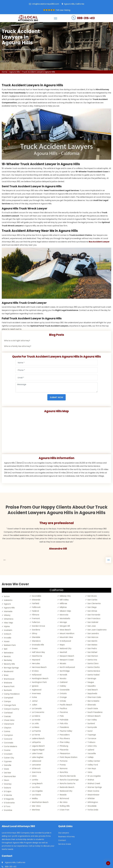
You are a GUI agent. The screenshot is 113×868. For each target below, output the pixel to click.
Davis (6, 769)
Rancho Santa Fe (67, 783)
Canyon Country (12, 709)
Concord (8, 739)
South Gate (93, 708)
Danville (8, 765)
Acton (7, 596)
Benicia (7, 656)
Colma (7, 731)
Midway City (65, 596)
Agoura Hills (15, 72)
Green (35, 648)
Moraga (63, 622)
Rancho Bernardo (68, 776)
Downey (8, 784)
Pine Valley (65, 742)
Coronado (9, 743)
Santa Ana (92, 660)
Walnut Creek (94, 783)
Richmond (64, 798)
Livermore (36, 772)
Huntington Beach (40, 678)
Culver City (9, 758)
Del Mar (8, 773)
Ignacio (35, 686)
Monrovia (64, 615)
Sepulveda (92, 693)
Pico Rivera (65, 738)
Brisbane (8, 683)
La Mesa (36, 727)
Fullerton (36, 622)
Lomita (35, 780)
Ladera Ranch (38, 738)
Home (5, 72)
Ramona (64, 768)
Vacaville (92, 753)
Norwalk (63, 675)
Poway (63, 765)
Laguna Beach (38, 746)
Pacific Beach (66, 705)
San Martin (92, 641)
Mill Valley (64, 600)
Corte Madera (10, 746)
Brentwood (9, 679)
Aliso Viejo (8, 623)
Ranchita (64, 772)
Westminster (93, 795)
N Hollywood (65, 641)
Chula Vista (9, 720)
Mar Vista (36, 806)
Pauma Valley (66, 731)
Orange (63, 697)
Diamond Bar (10, 776)
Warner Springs (95, 787)
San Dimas (92, 611)
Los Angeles (37, 791)
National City (66, 648)
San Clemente (94, 603)
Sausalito (92, 686)
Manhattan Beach (40, 802)
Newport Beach (67, 656)
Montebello (65, 618)
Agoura (7, 604)
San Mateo (92, 645)
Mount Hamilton (67, 633)
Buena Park (9, 686)
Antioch (8, 634)
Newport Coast (67, 660)
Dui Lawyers (64, 833)
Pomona (64, 761)
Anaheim (8, 630)
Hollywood (37, 675)
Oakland (64, 682)
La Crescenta (38, 712)
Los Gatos (36, 795)
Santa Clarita (94, 667)
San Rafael (92, 652)
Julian (34, 705)
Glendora (36, 641)
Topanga (92, 735)
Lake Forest (37, 753)
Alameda (8, 611)
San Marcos (93, 637)
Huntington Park (39, 682)
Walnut (91, 780)
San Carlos (92, 600)
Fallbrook (36, 607)
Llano (34, 776)
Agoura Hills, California (74, 4)
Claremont (9, 724)
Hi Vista (35, 671)
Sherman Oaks (94, 697)
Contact (62, 840)
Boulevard (9, 671)
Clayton (8, 728)
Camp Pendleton (12, 694)
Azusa (7, 641)
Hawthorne (37, 656)
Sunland (91, 723)
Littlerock (36, 768)
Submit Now (56, 397)
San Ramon (93, 656)
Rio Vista (64, 802)
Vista (90, 772)
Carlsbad (8, 713)
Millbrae (63, 603)
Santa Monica (94, 671)
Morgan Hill (65, 626)
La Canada (37, 708)
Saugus (91, 682)
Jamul (35, 701)
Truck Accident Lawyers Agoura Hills (38, 72)
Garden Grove (38, 626)
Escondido (36, 596)
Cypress (8, 761)
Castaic (7, 716)
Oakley (63, 686)
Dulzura (7, 788)
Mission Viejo (65, 611)
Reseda (63, 795)
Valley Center (94, 761)
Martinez (36, 810)
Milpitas (63, 607)
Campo (7, 701)
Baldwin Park (10, 645)
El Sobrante (9, 803)
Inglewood (37, 690)
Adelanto (8, 600)
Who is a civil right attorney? (17, 341)
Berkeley (8, 660)
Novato (63, 678)
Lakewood (36, 761)
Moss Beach (65, 630)
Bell (6, 649)
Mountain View (66, 637)
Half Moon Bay (38, 652)
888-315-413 (86, 18)
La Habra (36, 716)
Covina (7, 750)
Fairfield (35, 603)
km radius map (56, 432)
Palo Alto (64, 723)
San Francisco (94, 618)
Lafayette (36, 742)
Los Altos (36, 787)
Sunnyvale (92, 727)
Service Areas (65, 844)
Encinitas (8, 810)
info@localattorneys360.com (46, 4)
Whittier (91, 798)
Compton (8, 735)
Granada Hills (38, 645)
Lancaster (36, 765)
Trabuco (91, 742)
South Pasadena (95, 712)
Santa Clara (93, 663)
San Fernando (94, 615)
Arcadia (8, 638)
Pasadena (64, 727)
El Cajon (8, 791)
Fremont (36, 618)
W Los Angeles (94, 776)
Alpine (7, 626)
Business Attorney (67, 837)
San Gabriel (93, 622)
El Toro (7, 806)
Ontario (63, 693)
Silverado (92, 705)
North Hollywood (67, 667)
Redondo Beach (67, 787)
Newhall (63, 652)
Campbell (9, 698)
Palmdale (64, 720)
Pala (62, 716)
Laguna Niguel (38, 750)
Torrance (92, 738)
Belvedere (9, 653)
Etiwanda (36, 600)
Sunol (90, 731)
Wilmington (93, 802)
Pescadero (65, 735)
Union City (92, 746)
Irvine (34, 697)
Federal (35, 611)
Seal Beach (93, 690)
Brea (6, 675)
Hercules (36, 663)
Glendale (36, 637)
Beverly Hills (9, 664)
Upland (91, 750)
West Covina (93, 791)
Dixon (6, 780)
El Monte (8, 795)
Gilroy (35, 633)
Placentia (64, 750)
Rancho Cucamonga (69, 780)
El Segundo (9, 799)
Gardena (36, 630)
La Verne (36, 735)
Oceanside (65, 690)
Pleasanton (65, 753)
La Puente (36, 731)
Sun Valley (92, 720)
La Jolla (35, 723)
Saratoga (92, 678)
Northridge (65, 671)
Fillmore (36, 615)
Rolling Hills (65, 806)
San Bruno (92, 596)
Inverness (36, 693)
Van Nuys (92, 768)
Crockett (8, 754)
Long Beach (37, 783)
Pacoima (64, 712)
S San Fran (64, 810)
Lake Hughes (38, 757)
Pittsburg (64, 746)
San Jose (92, 626)
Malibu (35, 798)
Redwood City (66, 791)
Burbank (8, 690)
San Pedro (92, 648)
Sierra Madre (93, 701)
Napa (62, 645)
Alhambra (9, 619)
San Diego (92, 607)
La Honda (36, 720)
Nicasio (63, 663)
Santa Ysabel (93, 675)
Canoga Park (10, 705)
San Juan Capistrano (97, 630)
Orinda (63, 701)
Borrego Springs (11, 668)
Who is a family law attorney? (18, 346)
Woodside (92, 806)
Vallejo (91, 757)
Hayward (36, 660)
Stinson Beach (94, 716)
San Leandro (93, 633)
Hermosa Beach (39, 667)
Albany (7, 615)
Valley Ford (93, 765)
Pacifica (63, 708)
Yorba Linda (93, 810)
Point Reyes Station (68, 757)
